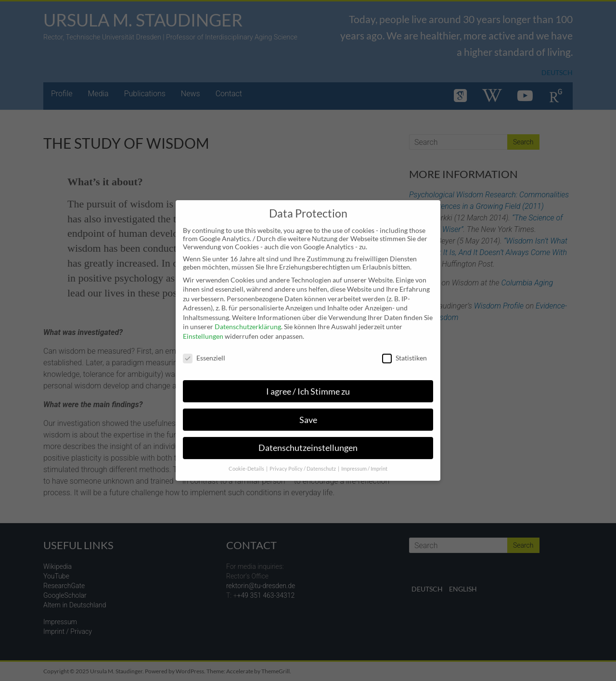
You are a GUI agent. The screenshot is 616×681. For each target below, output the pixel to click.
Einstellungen (203, 330)
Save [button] (308, 414)
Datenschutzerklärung (248, 321)
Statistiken (404, 352)
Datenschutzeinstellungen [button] (308, 443)
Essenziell (204, 352)
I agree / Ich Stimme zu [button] (308, 386)
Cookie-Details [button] (247, 463)
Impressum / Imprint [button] (364, 463)
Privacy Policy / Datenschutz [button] (303, 463)
